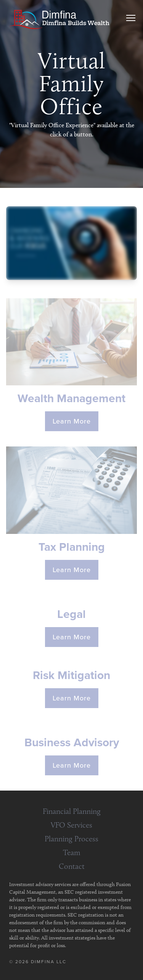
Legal (71, 614)
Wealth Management (71, 398)
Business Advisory (72, 742)
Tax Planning (72, 547)
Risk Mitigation (71, 675)
